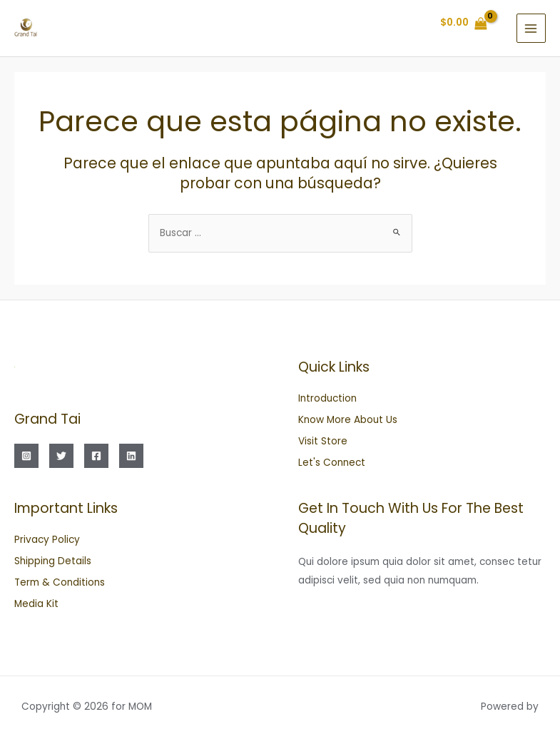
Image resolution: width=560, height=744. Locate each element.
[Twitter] (61, 456)
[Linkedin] (131, 456)
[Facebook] (96, 456)
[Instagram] (26, 456)
